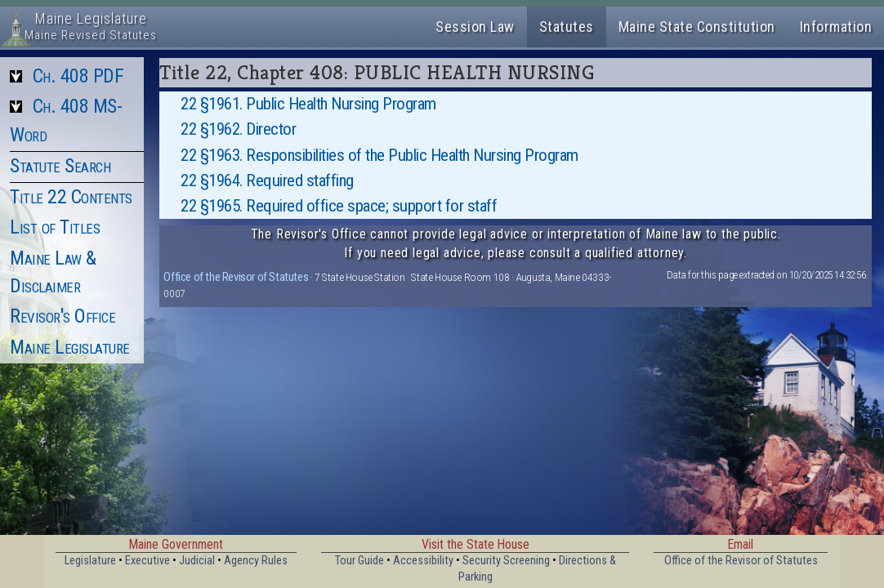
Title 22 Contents (71, 197)
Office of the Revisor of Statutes (236, 277)
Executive (147, 561)
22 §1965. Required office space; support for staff (339, 206)
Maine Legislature (70, 347)
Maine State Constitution (697, 27)
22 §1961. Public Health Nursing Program (308, 104)
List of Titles (55, 227)
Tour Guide (359, 561)
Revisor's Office (63, 316)
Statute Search (60, 166)
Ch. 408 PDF (78, 76)
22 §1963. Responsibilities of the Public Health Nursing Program (379, 155)
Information (836, 27)
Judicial (197, 561)
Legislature (90, 561)
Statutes (567, 27)
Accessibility (423, 561)
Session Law (475, 27)
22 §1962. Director (238, 129)
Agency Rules (256, 561)
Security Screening (506, 561)
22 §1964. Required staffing (267, 180)
